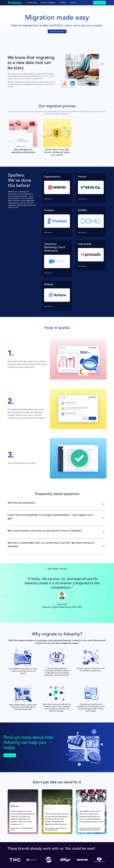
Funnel (51, 76)
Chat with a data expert (57, 32)
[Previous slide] (5, 596)
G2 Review (57, 613)
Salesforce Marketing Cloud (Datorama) (20, 79)
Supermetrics (38, 76)
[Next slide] (109, 596)
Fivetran (46, 76)
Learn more (48, 199)
